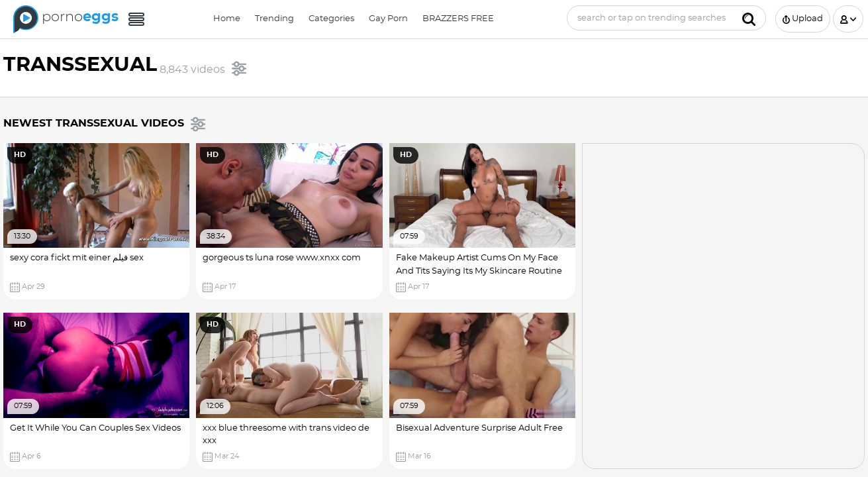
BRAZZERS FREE (458, 19)
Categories (331, 19)
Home (227, 19)
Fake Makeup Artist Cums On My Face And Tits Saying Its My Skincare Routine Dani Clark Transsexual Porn (479, 271)
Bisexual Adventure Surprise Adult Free (479, 428)
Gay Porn (388, 19)
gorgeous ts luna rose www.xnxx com (282, 258)
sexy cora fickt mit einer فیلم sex (77, 258)
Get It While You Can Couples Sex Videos (95, 428)
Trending (274, 19)
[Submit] (749, 18)
